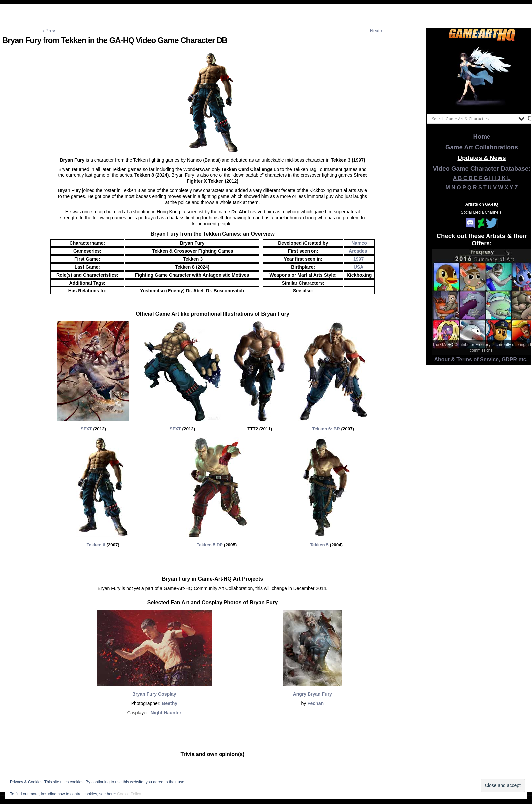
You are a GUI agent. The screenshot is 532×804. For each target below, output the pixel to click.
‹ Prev (49, 31)
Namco (359, 243)
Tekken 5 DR (210, 545)
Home (482, 136)
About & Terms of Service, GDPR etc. (482, 359)
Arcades (358, 251)
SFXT (86, 429)
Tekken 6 (96, 545)
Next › (376, 31)
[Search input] (474, 119)
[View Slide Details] (482, 76)
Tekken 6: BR (326, 429)
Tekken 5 (319, 545)
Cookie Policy (129, 794)
